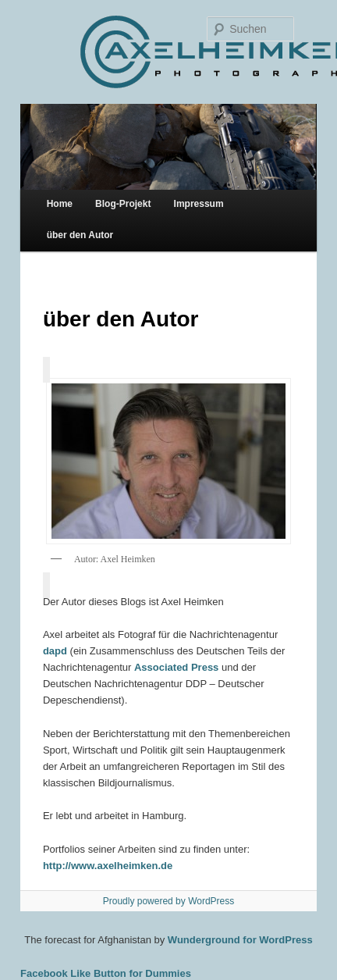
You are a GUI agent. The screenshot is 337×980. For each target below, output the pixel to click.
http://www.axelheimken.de (108, 866)
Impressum (199, 204)
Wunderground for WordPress (240, 940)
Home (60, 204)
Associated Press (176, 667)
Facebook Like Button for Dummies (106, 973)
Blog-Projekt (123, 204)
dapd (55, 651)
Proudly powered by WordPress (169, 901)
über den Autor (80, 235)
